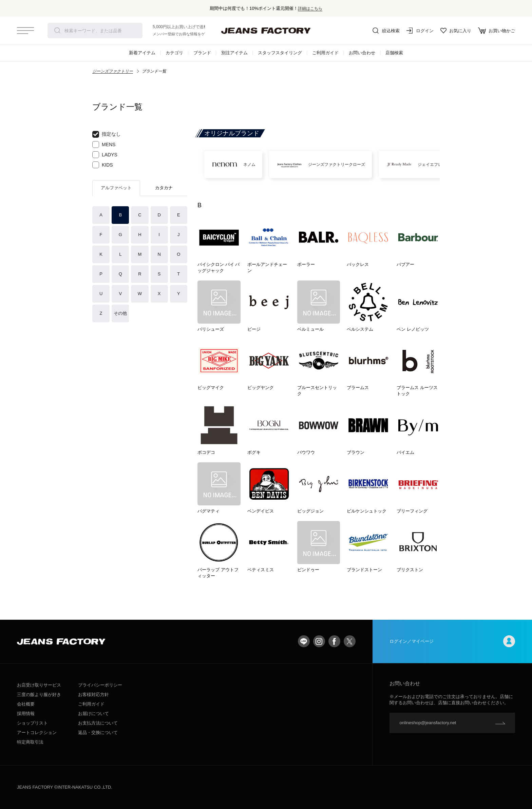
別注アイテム (234, 53)
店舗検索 (394, 53)
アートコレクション (37, 733)
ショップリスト (32, 723)
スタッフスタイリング (280, 53)
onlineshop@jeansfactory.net (428, 723)
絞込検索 (386, 31)
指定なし (107, 134)
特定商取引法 (30, 742)
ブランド (202, 53)
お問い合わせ (362, 53)
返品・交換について (98, 733)
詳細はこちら (310, 8)
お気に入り (456, 31)
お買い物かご (497, 31)
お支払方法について (98, 723)
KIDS (103, 165)
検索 (57, 31)
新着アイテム (142, 53)
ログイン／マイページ (452, 641)
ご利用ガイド (325, 53)
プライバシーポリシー (100, 685)
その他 (120, 313)
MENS (104, 145)
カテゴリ (174, 53)
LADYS (105, 155)
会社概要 (26, 704)
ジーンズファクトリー (113, 71)
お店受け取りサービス (39, 685)
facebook (334, 641)
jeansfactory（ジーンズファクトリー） (266, 31)
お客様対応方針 (93, 695)
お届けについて (93, 714)
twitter (350, 641)
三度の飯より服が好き (39, 695)
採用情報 (26, 714)
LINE (304, 641)
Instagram (319, 641)
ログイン (420, 31)
